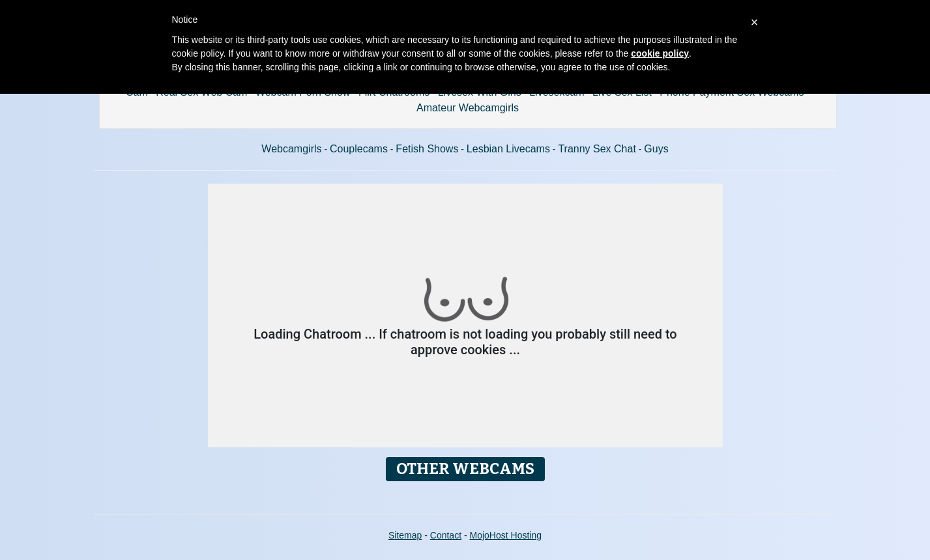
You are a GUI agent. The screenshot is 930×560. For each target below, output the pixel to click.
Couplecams (359, 149)
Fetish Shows (427, 149)
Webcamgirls (291, 149)
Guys (656, 149)
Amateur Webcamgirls (468, 108)
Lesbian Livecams (508, 149)
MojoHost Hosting (506, 535)
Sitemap (405, 535)
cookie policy (660, 53)
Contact (446, 535)
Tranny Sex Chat (597, 149)
